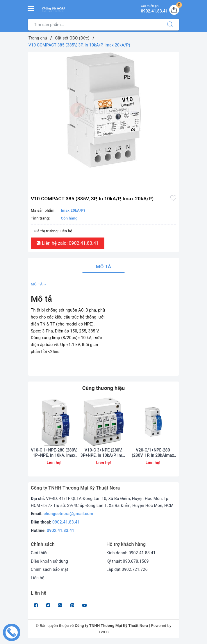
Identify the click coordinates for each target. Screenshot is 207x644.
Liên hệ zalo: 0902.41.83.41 (68, 243)
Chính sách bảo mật (49, 569)
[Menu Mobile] (31, 8)
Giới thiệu (40, 553)
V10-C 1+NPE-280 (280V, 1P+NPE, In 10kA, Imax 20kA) (54, 453)
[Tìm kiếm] (170, 25)
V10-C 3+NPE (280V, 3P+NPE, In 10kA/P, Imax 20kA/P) (103, 453)
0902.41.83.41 (66, 522)
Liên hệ (38, 578)
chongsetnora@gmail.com (68, 514)
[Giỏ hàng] (174, 10)
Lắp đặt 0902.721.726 (127, 569)
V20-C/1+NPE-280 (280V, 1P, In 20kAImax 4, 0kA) (153, 453)
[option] (103, 110)
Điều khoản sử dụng (49, 561)
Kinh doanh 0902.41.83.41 (131, 553)
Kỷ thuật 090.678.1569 (128, 561)
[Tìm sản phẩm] (95, 25)
